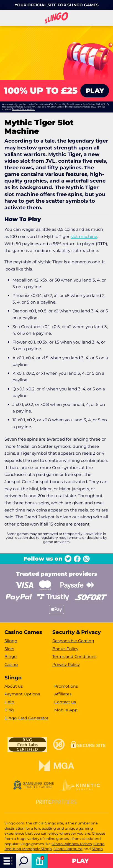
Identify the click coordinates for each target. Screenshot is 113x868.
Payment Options (22, 694)
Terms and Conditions (74, 657)
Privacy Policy (66, 665)
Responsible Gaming (73, 641)
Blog (9, 710)
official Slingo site (48, 823)
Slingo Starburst (68, 849)
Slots (9, 649)
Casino (11, 665)
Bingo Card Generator (26, 718)
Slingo (11, 641)
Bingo (11, 657)
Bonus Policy (65, 649)
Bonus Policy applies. (23, 109)
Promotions (66, 686)
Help (9, 702)
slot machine (84, 236)
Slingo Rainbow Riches (72, 844)
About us (14, 686)
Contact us (65, 702)
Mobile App (66, 710)
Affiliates (63, 694)
